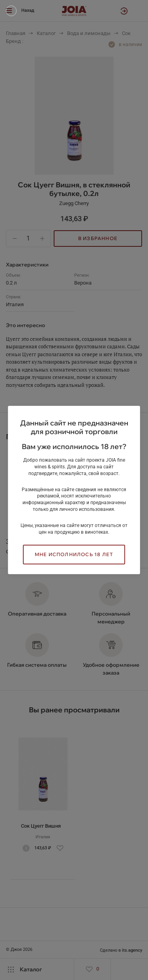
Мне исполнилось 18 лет (74, 554)
